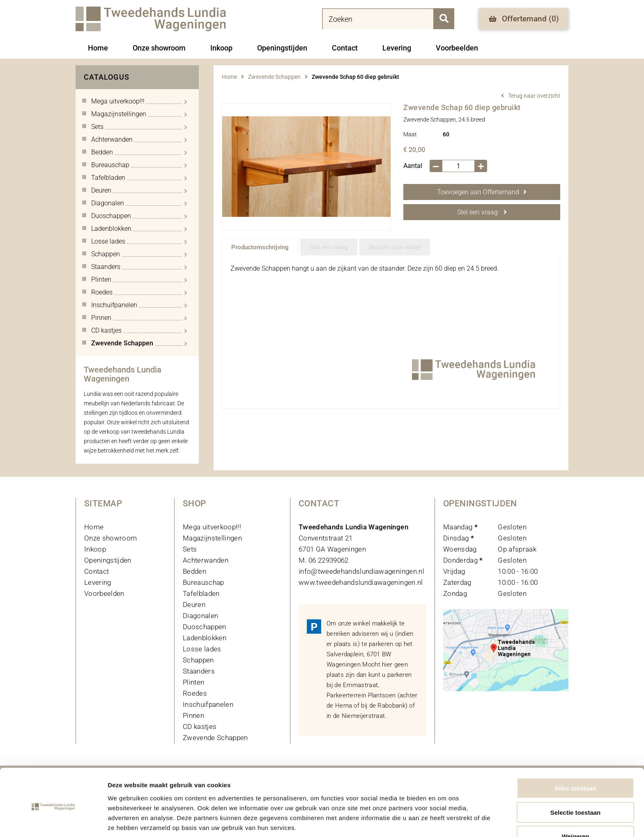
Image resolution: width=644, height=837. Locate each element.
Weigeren (575, 803)
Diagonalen (200, 616)
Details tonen (444, 821)
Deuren (194, 605)
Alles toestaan (575, 755)
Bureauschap (204, 582)
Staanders (199, 671)
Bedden (194, 571)
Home (98, 48)
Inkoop (221, 48)
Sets (190, 549)
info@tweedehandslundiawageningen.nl (361, 571)
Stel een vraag (482, 212)
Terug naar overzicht (534, 96)
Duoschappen (205, 627)
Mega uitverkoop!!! (212, 527)
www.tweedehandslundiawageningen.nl (361, 582)
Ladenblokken (205, 638)
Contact (345, 48)
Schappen (198, 660)
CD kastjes (200, 727)
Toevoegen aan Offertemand (482, 192)
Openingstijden (282, 48)
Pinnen (193, 715)
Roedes (195, 693)
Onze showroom (159, 48)
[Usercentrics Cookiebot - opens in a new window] (53, 821)
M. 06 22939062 (324, 560)
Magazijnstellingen (212, 538)
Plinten (193, 682)
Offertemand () (524, 19)
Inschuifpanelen (208, 704)
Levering (397, 48)
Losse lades (202, 649)
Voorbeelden (457, 48)
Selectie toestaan (576, 779)
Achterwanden (206, 560)
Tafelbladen (201, 593)
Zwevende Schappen (274, 77)
